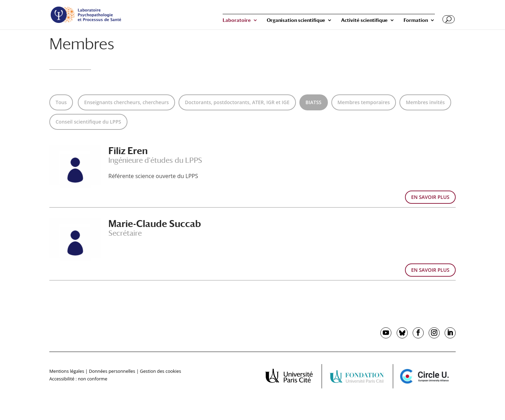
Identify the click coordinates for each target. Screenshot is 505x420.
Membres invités (425, 102)
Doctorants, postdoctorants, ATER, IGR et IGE (237, 102)
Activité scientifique (364, 20)
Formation (416, 20)
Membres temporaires (364, 102)
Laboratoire (237, 20)
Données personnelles (112, 371)
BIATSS (314, 102)
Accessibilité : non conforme (78, 379)
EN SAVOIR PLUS (430, 197)
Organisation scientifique (296, 20)
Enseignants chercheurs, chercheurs (126, 102)
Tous (61, 102)
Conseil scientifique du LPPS (88, 122)
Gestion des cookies (160, 371)
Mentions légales (67, 371)
